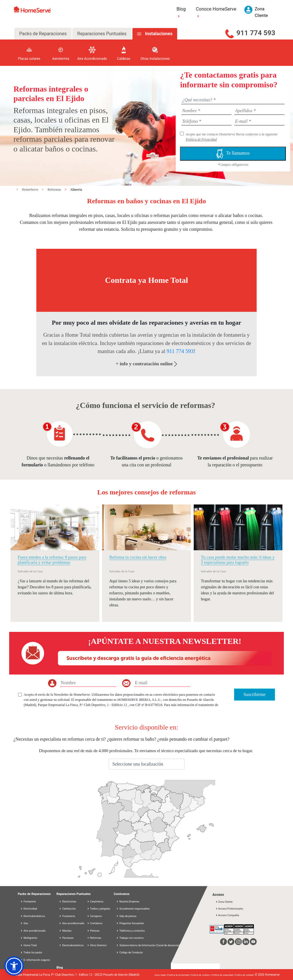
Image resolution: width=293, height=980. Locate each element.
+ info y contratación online (147, 364)
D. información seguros (35, 960)
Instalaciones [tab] (159, 34)
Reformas (55, 190)
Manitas (65, 931)
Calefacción (67, 909)
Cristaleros (95, 923)
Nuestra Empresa (128, 902)
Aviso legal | (161, 975)
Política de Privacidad (201, 139)
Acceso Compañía (227, 915)
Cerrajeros (94, 916)
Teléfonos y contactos (130, 931)
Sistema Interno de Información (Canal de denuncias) (150, 945)
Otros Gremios (97, 945)
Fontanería (28, 902)
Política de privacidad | (179, 975)
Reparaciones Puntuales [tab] (102, 34)
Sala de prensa (126, 916)
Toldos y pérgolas (99, 909)
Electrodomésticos (33, 916)
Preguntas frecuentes (130, 923)
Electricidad (29, 909)
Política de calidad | (245, 975)
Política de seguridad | (223, 975)
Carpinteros (95, 902)
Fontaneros (67, 916)
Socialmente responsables (133, 909)
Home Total (29, 945)
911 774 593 (256, 33)
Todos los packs (31, 953)
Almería (76, 190)
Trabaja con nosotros (130, 938)
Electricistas (68, 902)
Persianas (66, 938)
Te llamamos (233, 154)
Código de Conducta (129, 953)
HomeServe (31, 190)
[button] (14, 966)
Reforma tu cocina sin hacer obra (138, 557)
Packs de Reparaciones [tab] (43, 34)
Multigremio (29, 938)
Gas (24, 923)
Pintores (93, 931)
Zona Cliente (224, 902)
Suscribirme (255, 694)
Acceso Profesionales (229, 909)
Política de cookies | (201, 975)
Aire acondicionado (33, 931)
